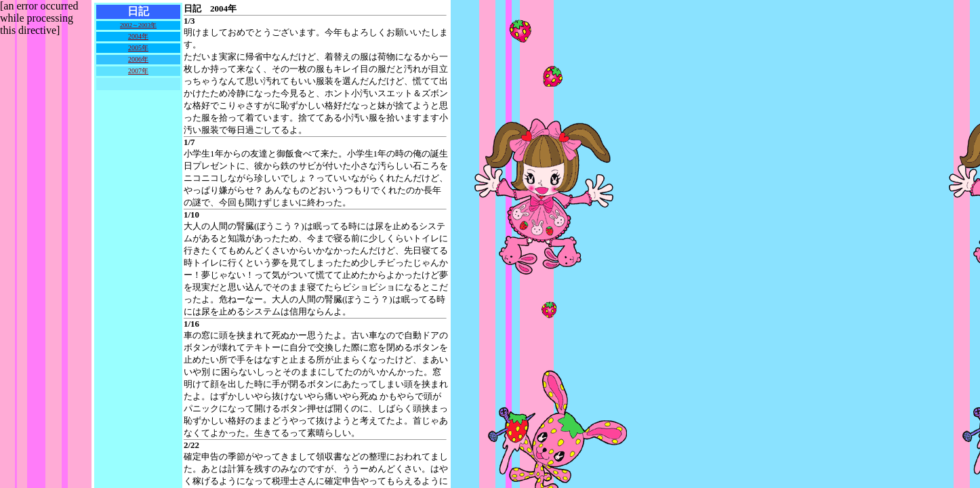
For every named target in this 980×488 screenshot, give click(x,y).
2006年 (138, 59)
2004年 (138, 36)
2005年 (138, 48)
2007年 (138, 71)
